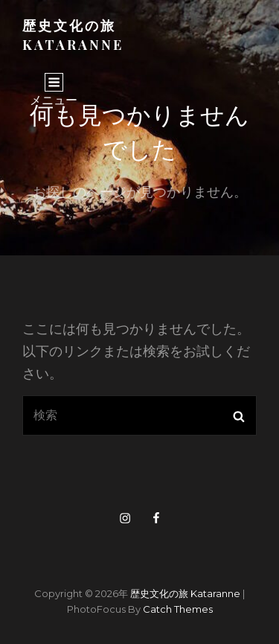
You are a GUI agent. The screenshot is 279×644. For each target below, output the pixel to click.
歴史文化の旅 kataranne (185, 593)
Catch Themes (178, 609)
